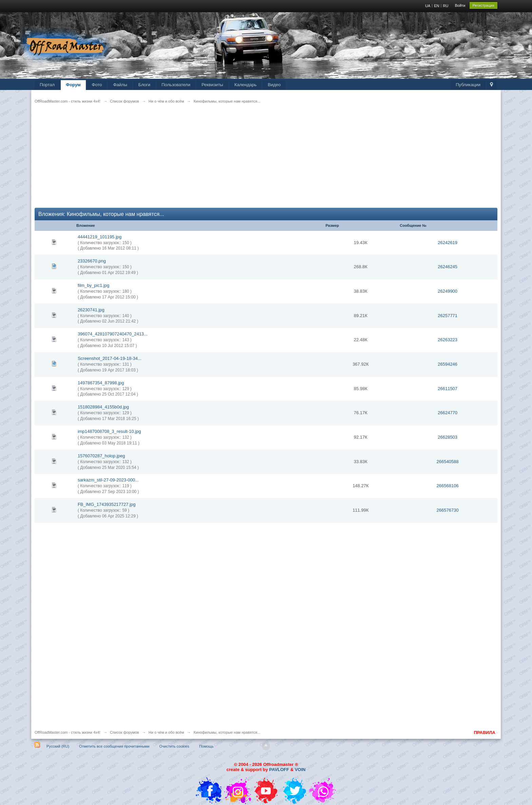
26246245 (448, 267)
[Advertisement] (238, 160)
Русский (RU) (58, 746)
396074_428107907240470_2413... (113, 334)
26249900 (448, 291)
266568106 (448, 486)
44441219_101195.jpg (100, 237)
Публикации (468, 85)
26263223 (448, 340)
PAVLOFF (279, 770)
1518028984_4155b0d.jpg (103, 407)
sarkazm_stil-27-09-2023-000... (108, 480)
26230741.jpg (91, 310)
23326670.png (92, 261)
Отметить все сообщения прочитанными (114, 746)
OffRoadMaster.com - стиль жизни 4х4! (68, 732)
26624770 (448, 413)
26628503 (448, 437)
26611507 (448, 389)
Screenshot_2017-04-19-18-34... (110, 358)
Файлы (120, 85)
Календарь (246, 85)
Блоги (144, 85)
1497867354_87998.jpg (101, 383)
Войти (460, 5)
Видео (274, 85)
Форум (73, 85)
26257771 (448, 316)
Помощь (206, 746)
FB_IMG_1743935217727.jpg (107, 504)
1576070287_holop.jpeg (101, 456)
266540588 (448, 462)
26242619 (448, 243)
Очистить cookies (174, 746)
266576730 (448, 510)
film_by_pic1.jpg (93, 285)
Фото (97, 85)
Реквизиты (212, 85)
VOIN (300, 770)
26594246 (448, 364)
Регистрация (483, 5)
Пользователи (176, 85)
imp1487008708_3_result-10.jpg (109, 431)
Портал (47, 85)
